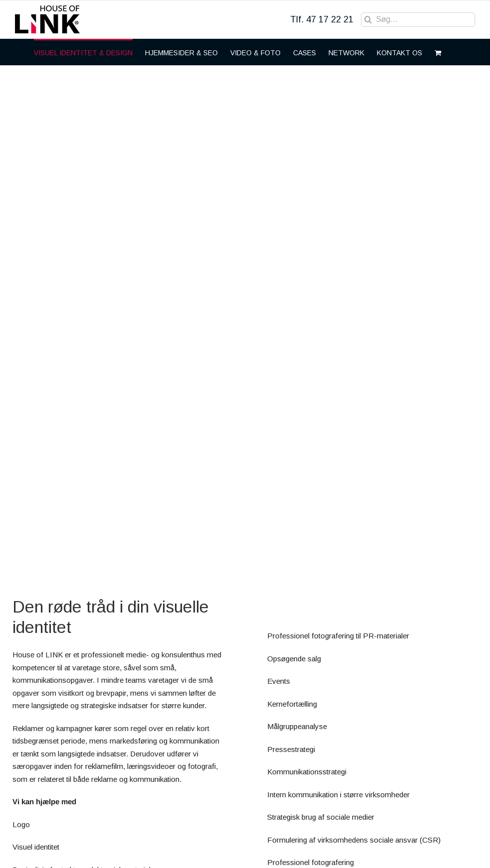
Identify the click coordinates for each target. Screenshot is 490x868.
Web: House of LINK (50, 835)
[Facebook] (422, 850)
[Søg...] (418, 20)
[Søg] (368, 20)
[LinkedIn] (467, 850)
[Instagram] (444, 850)
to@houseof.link (42, 784)
